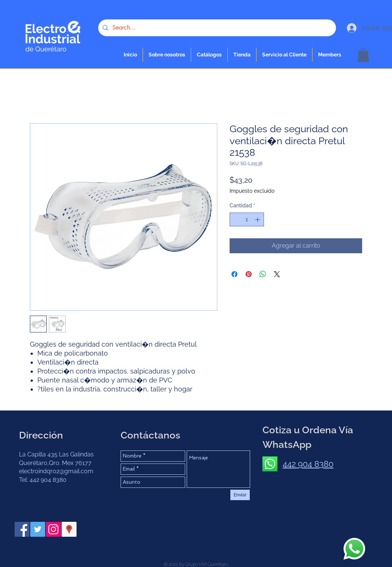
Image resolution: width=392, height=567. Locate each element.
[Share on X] (277, 274)
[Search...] (216, 28)
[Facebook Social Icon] (22, 529)
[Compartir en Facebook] (234, 274)
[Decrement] (235, 219)
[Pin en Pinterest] (249, 274)
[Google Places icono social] (69, 529)
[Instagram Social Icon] (53, 529)
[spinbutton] (247, 219)
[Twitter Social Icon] (38, 529)
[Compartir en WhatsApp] (263, 274)
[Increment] (258, 219)
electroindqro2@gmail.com (56, 471)
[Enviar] (240, 495)
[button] (242, 55)
